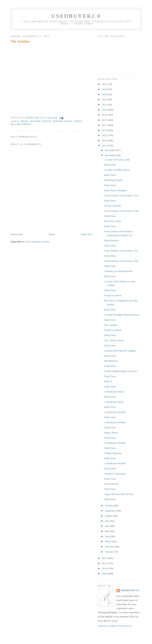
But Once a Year (113, 221)
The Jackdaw (111, 325)
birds (25, 121)
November (111, 155)
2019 (105, 115)
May (108, 531)
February (110, 547)
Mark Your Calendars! (116, 190)
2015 (105, 135)
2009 (105, 574)
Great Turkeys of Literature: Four (121, 211)
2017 (105, 125)
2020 (105, 110)
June (108, 526)
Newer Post (17, 234)
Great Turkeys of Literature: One (121, 261)
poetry (47, 121)
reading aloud (62, 121)
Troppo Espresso (113, 453)
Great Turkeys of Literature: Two (121, 251)
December (111, 150)
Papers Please (111, 433)
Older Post (86, 234)
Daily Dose (110, 165)
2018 (105, 120)
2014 (105, 140)
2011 (105, 563)
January (109, 552)
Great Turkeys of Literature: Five (121, 195)
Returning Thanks (113, 180)
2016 (105, 130)
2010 (105, 568)
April (108, 536)
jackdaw (35, 121)
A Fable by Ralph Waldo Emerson (122, 315)
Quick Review (112, 240)
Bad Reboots (111, 361)
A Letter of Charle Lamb (117, 160)
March (109, 541)
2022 (105, 99)
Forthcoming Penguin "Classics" (121, 371)
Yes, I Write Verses (114, 340)
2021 (105, 105)
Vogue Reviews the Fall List (119, 494)
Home (52, 234)
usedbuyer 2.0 (130, 590)
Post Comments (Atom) (37, 242)
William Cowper (21, 124)
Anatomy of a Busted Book (118, 271)
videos (78, 121)
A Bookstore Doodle (115, 412)
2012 (105, 558)
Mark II (108, 381)
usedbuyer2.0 (76, 16)
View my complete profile (115, 626)
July (107, 521)
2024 (105, 89)
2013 (105, 146)
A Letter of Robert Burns (117, 170)
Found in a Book (113, 295)
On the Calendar (113, 206)
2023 (105, 94)
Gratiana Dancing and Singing (120, 351)
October (109, 506)
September (111, 511)
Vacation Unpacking (115, 474)
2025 (105, 84)
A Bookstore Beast (114, 392)
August (109, 516)
